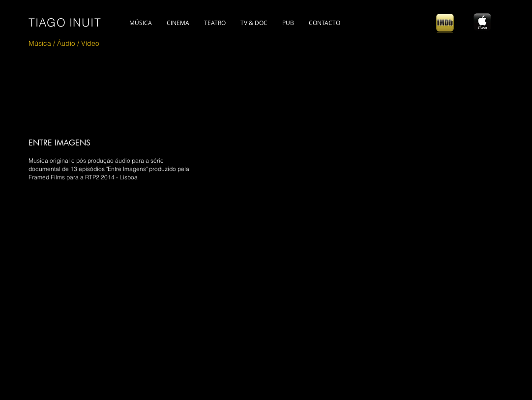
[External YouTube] (190, 286)
